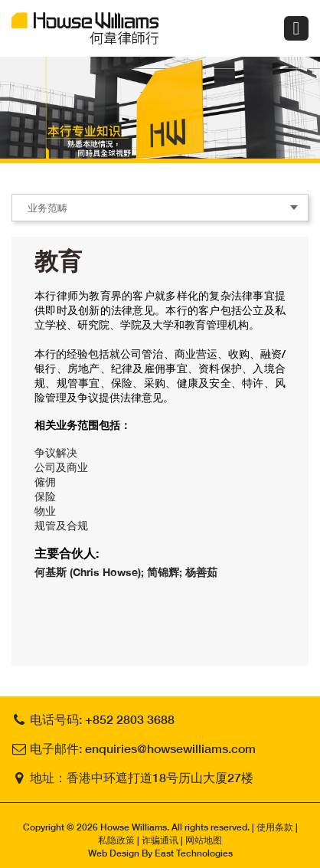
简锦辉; (166, 572)
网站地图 (204, 840)
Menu (297, 28)
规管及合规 (61, 525)
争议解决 (56, 452)
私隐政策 (116, 840)
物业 (45, 511)
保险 (45, 496)
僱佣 (45, 481)
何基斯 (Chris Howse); (91, 572)
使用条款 (275, 827)
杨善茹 (201, 572)
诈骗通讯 (160, 840)
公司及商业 (61, 467)
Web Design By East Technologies (160, 853)
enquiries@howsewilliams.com (170, 748)
